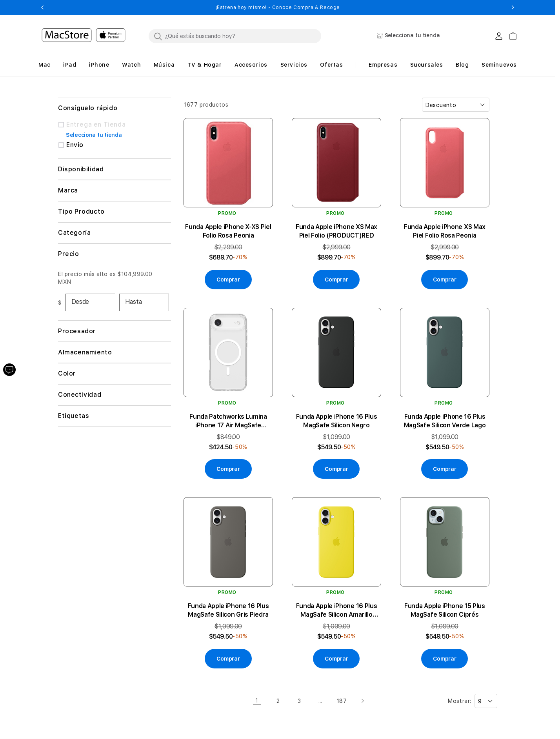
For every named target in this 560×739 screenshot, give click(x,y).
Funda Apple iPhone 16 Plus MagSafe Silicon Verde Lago (445, 421)
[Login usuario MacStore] (499, 36)
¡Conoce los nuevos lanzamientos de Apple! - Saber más (278, 7)
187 (342, 701)
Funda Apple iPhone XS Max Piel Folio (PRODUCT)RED (336, 231)
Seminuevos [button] (499, 65)
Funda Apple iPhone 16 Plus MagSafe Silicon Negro (337, 421)
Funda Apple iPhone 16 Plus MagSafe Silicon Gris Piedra (228, 610)
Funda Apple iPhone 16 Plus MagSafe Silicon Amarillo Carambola (337, 611)
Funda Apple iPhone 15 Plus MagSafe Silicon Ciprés (445, 610)
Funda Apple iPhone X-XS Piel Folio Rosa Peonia (228, 231)
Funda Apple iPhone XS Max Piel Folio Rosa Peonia (445, 231)
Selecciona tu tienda (94, 135)
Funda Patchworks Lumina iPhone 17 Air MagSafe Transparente (228, 421)
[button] (42, 7)
